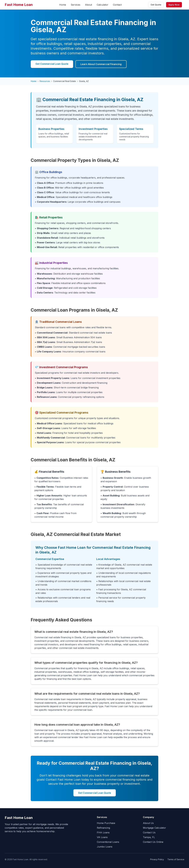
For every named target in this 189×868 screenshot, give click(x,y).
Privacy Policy (157, 859)
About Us (148, 823)
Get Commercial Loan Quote (52, 64)
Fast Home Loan (19, 5)
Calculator (102, 5)
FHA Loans (103, 832)
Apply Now (174, 5)
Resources (45, 81)
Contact (117, 5)
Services (76, 5)
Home (63, 5)
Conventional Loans (108, 842)
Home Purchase (106, 823)
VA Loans (102, 837)
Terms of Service (176, 859)
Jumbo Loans (105, 847)
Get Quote (156, 5)
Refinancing (103, 828)
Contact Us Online (153, 842)
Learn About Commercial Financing (101, 64)
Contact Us (149, 832)
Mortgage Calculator (154, 828)
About (89, 5)
